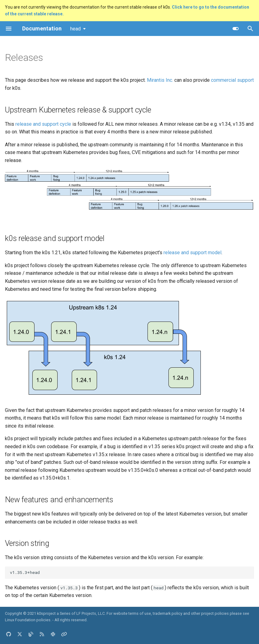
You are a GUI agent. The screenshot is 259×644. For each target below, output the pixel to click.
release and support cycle (43, 124)
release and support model (192, 253)
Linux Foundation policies (28, 620)
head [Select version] (75, 29)
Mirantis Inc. (160, 80)
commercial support (232, 80)
